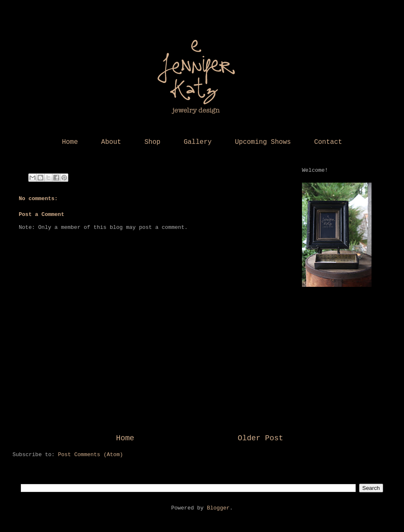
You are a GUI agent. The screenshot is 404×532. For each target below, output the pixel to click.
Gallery (198, 142)
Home (70, 142)
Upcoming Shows (263, 142)
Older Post (261, 438)
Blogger (218, 508)
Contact (328, 142)
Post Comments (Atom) (90, 455)
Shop (152, 142)
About (111, 142)
